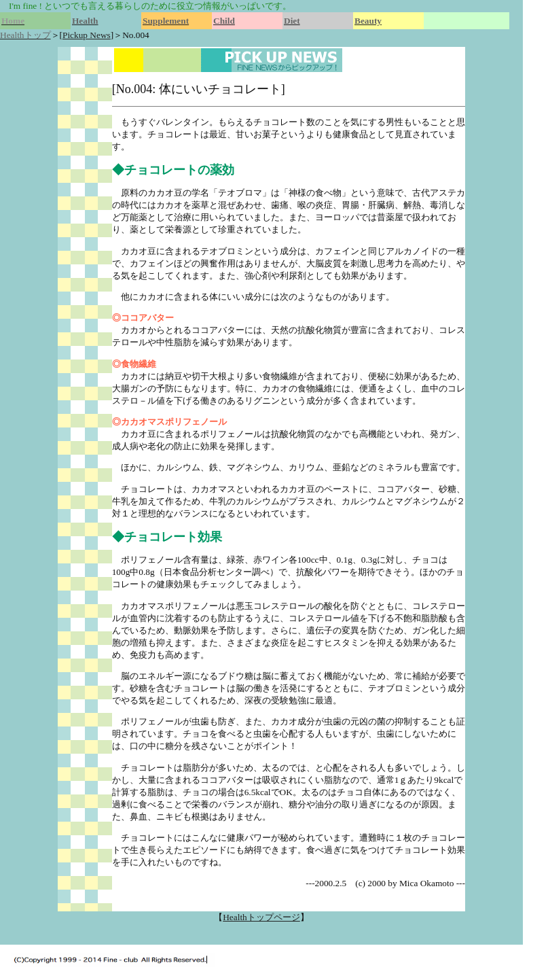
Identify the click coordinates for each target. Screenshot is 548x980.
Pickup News (87, 35)
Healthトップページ (261, 917)
